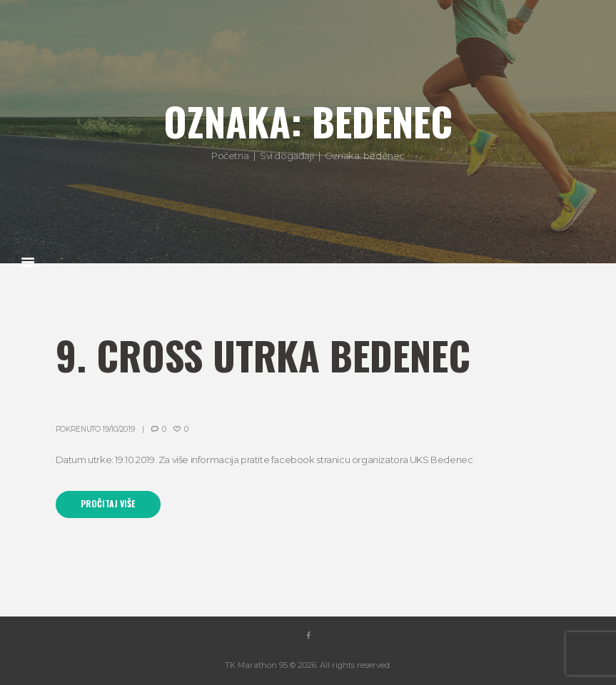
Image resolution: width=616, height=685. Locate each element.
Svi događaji (287, 156)
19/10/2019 (118, 429)
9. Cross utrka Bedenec (263, 355)
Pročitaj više (108, 504)
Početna (230, 156)
